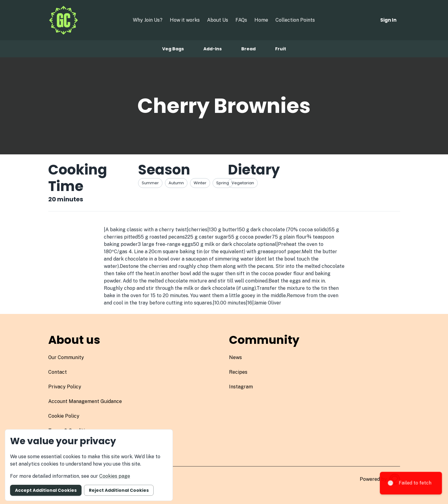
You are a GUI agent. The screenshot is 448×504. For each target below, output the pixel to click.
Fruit (281, 49)
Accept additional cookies (46, 490)
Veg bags (173, 49)
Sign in (388, 20)
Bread (248, 49)
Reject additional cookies (119, 490)
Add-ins (213, 49)
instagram (241, 387)
